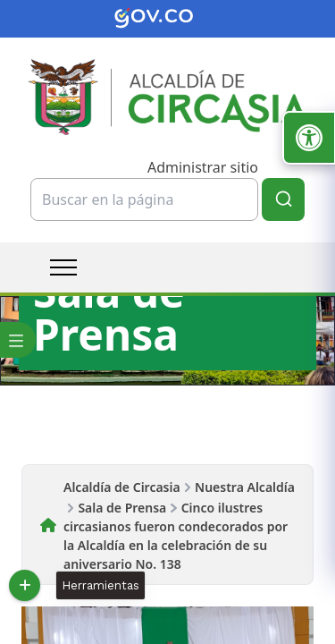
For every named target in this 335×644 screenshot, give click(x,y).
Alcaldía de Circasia (122, 487)
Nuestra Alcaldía (245, 487)
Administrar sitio (203, 167)
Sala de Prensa (122, 508)
